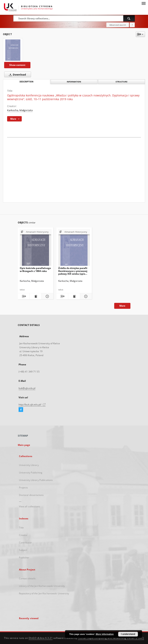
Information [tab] (74, 82)
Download (17, 75)
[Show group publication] (36, 232)
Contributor (25, 543)
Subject (23, 550)
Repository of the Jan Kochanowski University (44, 593)
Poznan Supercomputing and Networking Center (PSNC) (111, 638)
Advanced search (118, 25)
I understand (128, 634)
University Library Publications (36, 480)
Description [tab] (26, 82)
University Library (29, 465)
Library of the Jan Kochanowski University (42, 586)
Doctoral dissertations (31, 495)
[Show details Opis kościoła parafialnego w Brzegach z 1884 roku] (47, 296)
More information (105, 634)
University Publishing (31, 473)
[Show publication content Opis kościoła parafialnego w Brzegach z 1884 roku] (35, 296)
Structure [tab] (122, 82)
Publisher (24, 558)
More (122, 306)
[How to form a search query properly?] (132, 25)
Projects (24, 488)
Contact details (27, 578)
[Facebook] (21, 410)
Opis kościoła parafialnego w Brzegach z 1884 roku (35, 269)
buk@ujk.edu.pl (27, 388)
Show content (17, 65)
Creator (23, 535)
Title (21, 528)
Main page (24, 445)
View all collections (29, 506)
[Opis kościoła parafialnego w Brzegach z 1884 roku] (36, 249)
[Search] (129, 18)
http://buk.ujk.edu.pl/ (32, 405)
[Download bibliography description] (24, 296)
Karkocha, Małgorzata (20, 110)
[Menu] (143, 3)
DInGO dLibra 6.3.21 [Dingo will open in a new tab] (41, 638)
